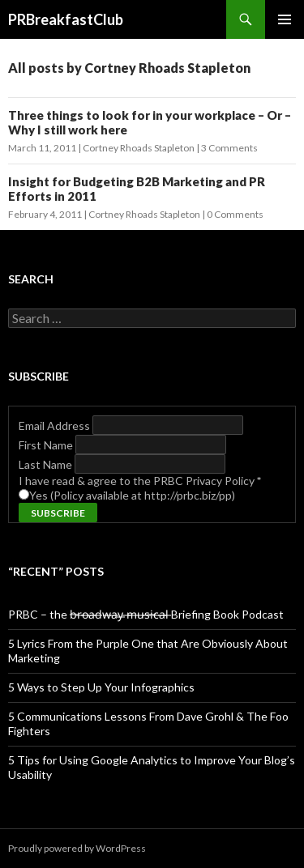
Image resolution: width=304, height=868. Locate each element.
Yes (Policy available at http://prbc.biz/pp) (132, 495)
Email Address (56, 425)
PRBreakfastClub (66, 19)
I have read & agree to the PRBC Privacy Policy (140, 481)
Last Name (47, 464)
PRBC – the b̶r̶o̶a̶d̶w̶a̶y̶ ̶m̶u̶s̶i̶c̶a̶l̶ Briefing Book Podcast (146, 614)
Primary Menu (285, 19)
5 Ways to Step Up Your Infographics (101, 687)
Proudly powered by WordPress (77, 848)
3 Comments (229, 148)
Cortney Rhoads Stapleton (139, 148)
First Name (47, 445)
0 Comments (235, 214)
